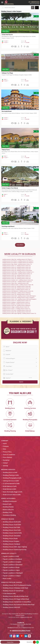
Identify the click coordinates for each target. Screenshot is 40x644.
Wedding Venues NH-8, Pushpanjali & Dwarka (17, 585)
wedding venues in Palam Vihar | (10, 283)
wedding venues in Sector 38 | (10, 288)
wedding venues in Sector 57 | (10, 301)
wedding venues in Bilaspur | (9, 304)
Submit (21, 382)
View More (20, 245)
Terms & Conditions (9, 455)
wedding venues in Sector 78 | (27, 285)
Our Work (21, 614)
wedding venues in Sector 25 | (24, 288)
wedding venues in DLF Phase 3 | (26, 261)
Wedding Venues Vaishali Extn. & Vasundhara (17, 602)
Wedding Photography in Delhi (12, 478)
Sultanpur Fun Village (7, 73)
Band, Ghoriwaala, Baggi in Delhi (13, 492)
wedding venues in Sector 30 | (10, 286)
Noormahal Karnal (7, 111)
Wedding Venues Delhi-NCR (11, 607)
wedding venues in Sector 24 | (23, 307)
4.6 (36, 16)
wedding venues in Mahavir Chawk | (11, 285)
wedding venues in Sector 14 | (25, 274)
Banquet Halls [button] (7, 504)
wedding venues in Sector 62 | (24, 312)
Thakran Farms (6, 150)
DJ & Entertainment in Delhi (11, 484)
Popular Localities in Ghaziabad (13, 565)
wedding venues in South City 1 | (10, 282)
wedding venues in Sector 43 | (10, 275)
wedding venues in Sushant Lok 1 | (26, 272)
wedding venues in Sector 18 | (10, 278)
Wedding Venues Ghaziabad (12, 536)
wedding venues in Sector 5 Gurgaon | (26, 298)
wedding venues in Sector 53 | (24, 269)
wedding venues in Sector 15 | (25, 264)
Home (5, 444)
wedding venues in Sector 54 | (10, 271)
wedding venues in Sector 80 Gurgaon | (27, 296)
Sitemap (5, 466)
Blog (10, 614)
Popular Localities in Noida (11, 567)
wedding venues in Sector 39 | (26, 291)
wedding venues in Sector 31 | (24, 277)
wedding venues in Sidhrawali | (10, 293)
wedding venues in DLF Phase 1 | (25, 259)
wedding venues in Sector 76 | (29, 313)
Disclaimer (6, 460)
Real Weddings (28, 614)
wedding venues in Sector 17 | (10, 266)
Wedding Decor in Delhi (10, 472)
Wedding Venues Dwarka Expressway (15, 550)
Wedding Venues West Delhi (12, 530)
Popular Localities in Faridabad (12, 559)
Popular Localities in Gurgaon (12, 562)
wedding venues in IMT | (24, 283)
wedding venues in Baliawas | (24, 305)
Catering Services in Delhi (11, 481)
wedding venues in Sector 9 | (9, 290)
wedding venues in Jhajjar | (9, 307)
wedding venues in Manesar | (24, 293)
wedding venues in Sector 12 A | (10, 299)
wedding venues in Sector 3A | (10, 312)
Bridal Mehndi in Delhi (9, 489)
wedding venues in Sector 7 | (9, 309)
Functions (35, 614)
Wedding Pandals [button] (8, 507)
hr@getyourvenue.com (26, 617)
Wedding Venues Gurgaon (11, 541)
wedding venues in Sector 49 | (24, 310)
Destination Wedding (9, 515)
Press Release (7, 457)
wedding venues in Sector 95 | (10, 305)
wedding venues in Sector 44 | (24, 267)
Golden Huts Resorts (7, 35)
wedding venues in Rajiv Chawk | (10, 264)
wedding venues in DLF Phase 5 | (26, 263)
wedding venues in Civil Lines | (10, 310)
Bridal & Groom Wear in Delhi (12, 495)
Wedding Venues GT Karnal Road (13, 591)
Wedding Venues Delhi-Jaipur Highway (15, 547)
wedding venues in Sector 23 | (10, 267)
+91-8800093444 (34, 2)
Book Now (5, 31)
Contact (5, 463)
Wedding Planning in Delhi (11, 475)
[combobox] (20, 358)
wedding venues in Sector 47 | (24, 275)
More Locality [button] (7, 579)
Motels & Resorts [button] (8, 510)
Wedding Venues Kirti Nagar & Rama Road (16, 599)
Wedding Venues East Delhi (11, 527)
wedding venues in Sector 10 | (23, 290)
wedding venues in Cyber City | (10, 259)
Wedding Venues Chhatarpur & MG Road (15, 588)
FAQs (4, 449)
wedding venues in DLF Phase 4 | (10, 263)
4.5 (36, 55)
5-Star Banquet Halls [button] (9, 594)
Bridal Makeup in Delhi (10, 486)
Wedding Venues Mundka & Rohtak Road (15, 596)
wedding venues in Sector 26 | (26, 280)
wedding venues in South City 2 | (10, 272)
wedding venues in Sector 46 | (10, 269)
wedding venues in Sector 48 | (10, 277)
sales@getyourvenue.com (14, 628)
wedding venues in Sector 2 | (24, 302)
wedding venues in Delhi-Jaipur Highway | (12, 313)
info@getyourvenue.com (28, 628)
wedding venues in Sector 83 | (24, 286)
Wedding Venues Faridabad (11, 544)
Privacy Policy (7, 452)
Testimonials (15, 614)
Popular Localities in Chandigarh (13, 573)
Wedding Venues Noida (10, 539)
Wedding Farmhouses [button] (10, 501)
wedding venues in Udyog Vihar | (10, 274)
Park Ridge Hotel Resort (8, 226)
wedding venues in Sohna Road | (25, 271)
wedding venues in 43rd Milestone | (11, 291)
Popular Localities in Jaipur (11, 570)
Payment (18, 615)
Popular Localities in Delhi (11, 556)
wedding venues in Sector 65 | (24, 294)
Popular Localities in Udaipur (12, 576)
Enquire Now (10, 642)
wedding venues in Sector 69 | (23, 304)
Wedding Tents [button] (8, 512)
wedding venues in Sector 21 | (25, 282)
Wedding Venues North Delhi (12, 522)
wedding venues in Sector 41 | (23, 309)
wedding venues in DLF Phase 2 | (10, 261)
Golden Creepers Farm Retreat (10, 188)
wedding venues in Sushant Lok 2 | (11, 280)
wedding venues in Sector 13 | (24, 301)
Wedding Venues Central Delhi (12, 533)
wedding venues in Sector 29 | (24, 266)
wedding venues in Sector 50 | (10, 294)
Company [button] (6, 446)
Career (23, 615)
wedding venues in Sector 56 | (24, 278)
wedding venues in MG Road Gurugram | (27, 299)
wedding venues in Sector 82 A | (10, 296)
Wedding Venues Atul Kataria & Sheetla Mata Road (19, 605)
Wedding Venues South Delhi (12, 525)
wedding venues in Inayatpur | (10, 302)
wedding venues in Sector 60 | (10, 298)
